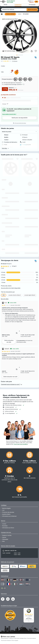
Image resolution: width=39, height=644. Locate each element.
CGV (3, 510)
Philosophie (5, 539)
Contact (4, 524)
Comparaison (18, 4)
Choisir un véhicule (10, 14)
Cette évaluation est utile (9, 341)
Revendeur (5, 526)
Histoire (4, 537)
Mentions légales (6, 508)
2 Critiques (15, 61)
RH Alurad (26, 14)
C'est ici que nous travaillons (21, 444)
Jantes (20, 14)
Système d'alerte (6, 514)
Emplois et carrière (7, 535)
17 (11, 72)
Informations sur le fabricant (9, 516)
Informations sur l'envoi (8, 528)
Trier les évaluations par (8, 292)
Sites (3, 541)
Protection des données (8, 512)
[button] (19, 132)
